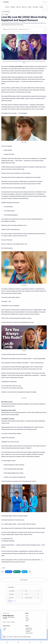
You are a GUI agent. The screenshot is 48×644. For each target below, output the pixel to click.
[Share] (30, 642)
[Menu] (18, 642)
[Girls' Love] (18, 7)
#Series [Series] (4, 568)
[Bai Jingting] (16, 594)
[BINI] (32, 591)
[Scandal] (41, 7)
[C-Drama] (7, 7)
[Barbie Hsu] (16, 598)
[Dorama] (30, 7)
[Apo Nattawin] (16, 591)
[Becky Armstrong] (32, 598)
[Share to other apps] (30, 572)
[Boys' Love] (24, 7)
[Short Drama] (35, 7)
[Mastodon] (13, 622)
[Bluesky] (4, 622)
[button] (46, 2)
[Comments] (41, 642)
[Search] (44, 2)
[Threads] (8, 622)
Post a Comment (24, 580)
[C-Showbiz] (13, 7)
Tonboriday (6, 2)
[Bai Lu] (32, 594)
